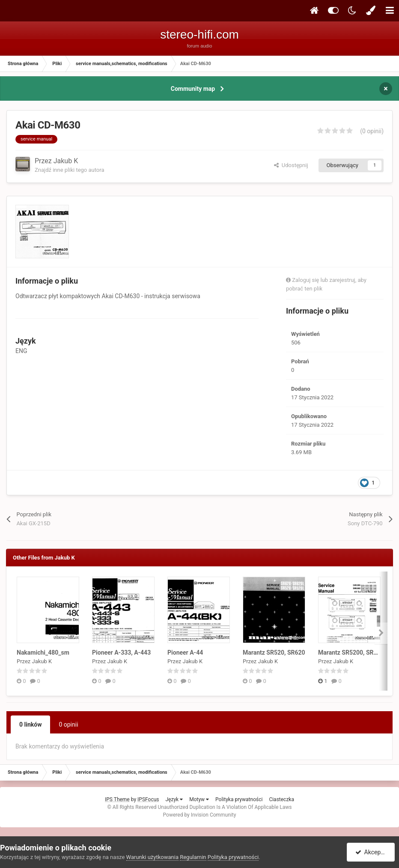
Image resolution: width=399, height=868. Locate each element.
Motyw (199, 799)
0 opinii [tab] (68, 724)
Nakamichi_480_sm (43, 652)
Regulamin (193, 857)
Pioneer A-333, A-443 (121, 652)
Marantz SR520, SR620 (274, 652)
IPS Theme (117, 799)
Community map (193, 89)
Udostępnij (291, 165)
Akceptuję (372, 852)
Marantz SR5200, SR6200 (353, 652)
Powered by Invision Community (200, 815)
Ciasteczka (281, 799)
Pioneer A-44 (185, 652)
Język (174, 799)
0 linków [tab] (30, 724)
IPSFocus (148, 799)
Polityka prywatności (239, 799)
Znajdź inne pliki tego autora (69, 170)
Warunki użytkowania (152, 857)
